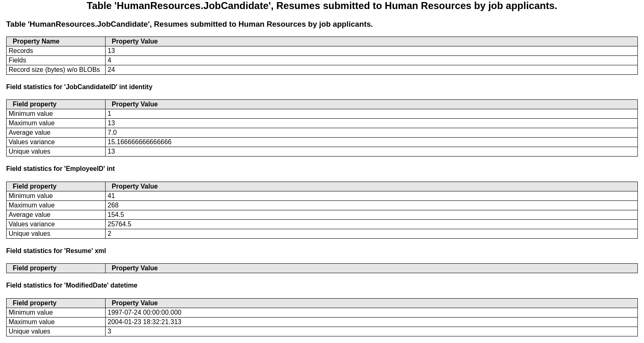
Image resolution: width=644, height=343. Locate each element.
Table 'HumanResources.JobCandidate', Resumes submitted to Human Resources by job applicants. (190, 24)
